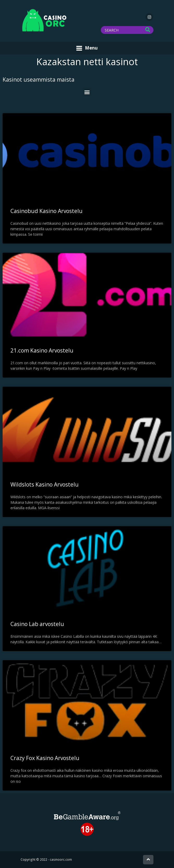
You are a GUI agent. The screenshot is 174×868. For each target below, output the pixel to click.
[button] (87, 92)
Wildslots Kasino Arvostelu (45, 484)
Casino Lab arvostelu (37, 624)
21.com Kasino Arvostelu (42, 350)
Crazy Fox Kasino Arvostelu (45, 758)
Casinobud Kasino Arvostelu (46, 211)
